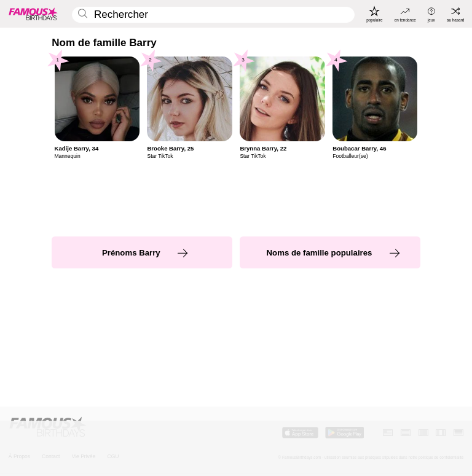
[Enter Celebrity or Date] (213, 15)
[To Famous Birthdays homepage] (33, 14)
